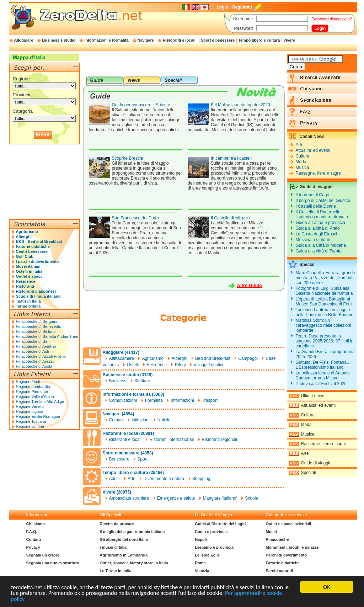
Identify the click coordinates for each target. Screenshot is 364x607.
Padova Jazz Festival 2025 (321, 384)
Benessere (119, 459)
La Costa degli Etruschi (318, 234)
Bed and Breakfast (213, 358)
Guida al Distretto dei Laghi (220, 524)
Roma (200, 563)
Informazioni (182, 400)
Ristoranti (25, 286)
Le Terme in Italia (116, 571)
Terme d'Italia (28, 306)
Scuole (251, 498)
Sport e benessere (218, 40)
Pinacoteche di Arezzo (35, 361)
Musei (271, 532)
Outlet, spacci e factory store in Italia (134, 563)
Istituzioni (140, 420)
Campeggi (248, 358)
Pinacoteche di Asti (33, 351)
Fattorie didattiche (33, 246)
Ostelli (133, 365)
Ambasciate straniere (129, 498)
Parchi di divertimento (287, 555)
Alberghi (180, 358)
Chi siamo (36, 524)
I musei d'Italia (113, 547)
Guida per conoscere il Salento (141, 105)
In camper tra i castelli (232, 158)
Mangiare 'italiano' (220, 498)
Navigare (146, 40)
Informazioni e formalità (106, 40)
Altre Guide (250, 285)
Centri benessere (32, 251)
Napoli (201, 539)
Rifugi (180, 365)
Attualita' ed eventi (313, 150)
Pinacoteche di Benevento (39, 326)
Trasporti (210, 400)
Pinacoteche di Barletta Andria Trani (47, 336)
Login (222, 7)
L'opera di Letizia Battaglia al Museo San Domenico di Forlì (324, 302)
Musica (303, 167)
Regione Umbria (30, 426)
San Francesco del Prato (135, 218)
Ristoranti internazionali (172, 440)
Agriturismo (153, 358)
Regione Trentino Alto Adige (40, 401)
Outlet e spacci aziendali (289, 524)
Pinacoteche (277, 539)
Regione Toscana (31, 421)
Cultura (303, 156)
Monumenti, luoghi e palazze (292, 547)
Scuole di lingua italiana (38, 296)
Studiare (142, 381)
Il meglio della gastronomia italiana (132, 532)
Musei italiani (28, 266)
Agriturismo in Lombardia (124, 555)
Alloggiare (24, 40)
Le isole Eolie (207, 555)
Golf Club (25, 256)
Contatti (34, 539)
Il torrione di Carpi (313, 195)
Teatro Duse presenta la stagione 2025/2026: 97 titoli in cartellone (325, 341)
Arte (132, 479)
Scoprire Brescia (128, 158)
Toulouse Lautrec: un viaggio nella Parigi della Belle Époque (325, 312)
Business (118, 381)
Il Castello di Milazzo (230, 218)
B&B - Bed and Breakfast (39, 241)
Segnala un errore (43, 555)
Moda (301, 162)
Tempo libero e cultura (259, 40)
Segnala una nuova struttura (53, 563)
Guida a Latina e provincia (320, 223)
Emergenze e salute (176, 498)
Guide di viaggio (316, 463)
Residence (157, 365)
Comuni (116, 420)
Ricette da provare (117, 524)
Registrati (242, 7)
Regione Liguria (30, 411)
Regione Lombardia (33, 387)
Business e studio (59, 40)
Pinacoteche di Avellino (36, 346)
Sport (142, 459)
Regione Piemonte (32, 392)
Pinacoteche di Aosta (34, 366)
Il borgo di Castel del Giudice (323, 201)
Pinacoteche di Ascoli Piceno (41, 356)
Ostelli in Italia (29, 271)
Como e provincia (211, 532)
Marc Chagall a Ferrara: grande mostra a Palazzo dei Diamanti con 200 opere (325, 278)
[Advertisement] (183, 65)
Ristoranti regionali (220, 440)
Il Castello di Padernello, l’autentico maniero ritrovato (322, 214)
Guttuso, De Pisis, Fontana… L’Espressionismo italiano (323, 365)
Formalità (154, 400)
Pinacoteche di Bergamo (37, 321)
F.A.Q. (32, 532)
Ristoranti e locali (179, 40)
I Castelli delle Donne (316, 206)
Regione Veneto (30, 406)
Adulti (114, 479)
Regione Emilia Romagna (38, 416)
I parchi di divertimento (38, 261)
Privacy (33, 547)
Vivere (289, 40)
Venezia (202, 571)
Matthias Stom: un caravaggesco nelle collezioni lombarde (323, 325)
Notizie (164, 420)
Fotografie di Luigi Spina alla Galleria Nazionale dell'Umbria (324, 291)
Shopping (201, 479)
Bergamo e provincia (214, 547)
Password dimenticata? (332, 19)
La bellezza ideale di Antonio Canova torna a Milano (323, 376)
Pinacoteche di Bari (33, 341)
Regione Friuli (28, 382)
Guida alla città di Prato (318, 228)
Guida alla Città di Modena (321, 245)
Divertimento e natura (164, 479)
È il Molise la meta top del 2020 (240, 105)
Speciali (309, 473)
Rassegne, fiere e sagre (318, 173)
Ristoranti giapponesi (36, 291)
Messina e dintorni (313, 240)
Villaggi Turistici (208, 365)
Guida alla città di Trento (319, 251)
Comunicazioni (123, 400)
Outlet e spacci (30, 276)
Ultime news (313, 396)
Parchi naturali (279, 571)
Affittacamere (122, 358)
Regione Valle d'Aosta (35, 396)
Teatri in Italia (28, 301)
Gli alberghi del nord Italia (124, 539)
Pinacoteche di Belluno (36, 331)
